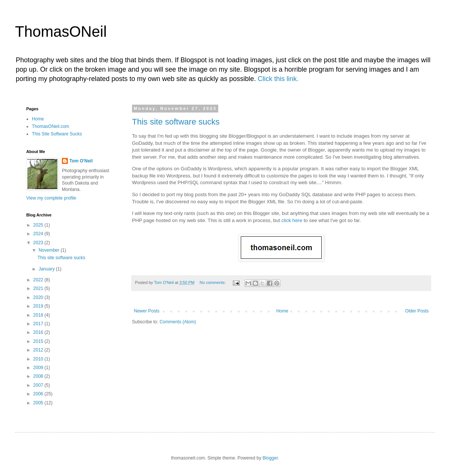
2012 (39, 350)
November (50, 250)
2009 (39, 368)
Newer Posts (147, 311)
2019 (39, 306)
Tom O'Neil (81, 161)
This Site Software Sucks (57, 134)
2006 (39, 394)
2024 (39, 234)
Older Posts (417, 311)
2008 (39, 376)
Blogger (270, 458)
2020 (39, 297)
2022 (39, 280)
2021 (39, 288)
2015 (39, 341)
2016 (39, 332)
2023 (39, 243)
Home (282, 311)
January (47, 269)
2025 (39, 225)
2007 (39, 385)
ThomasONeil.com (50, 126)
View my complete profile (51, 198)
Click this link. (278, 79)
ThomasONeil (61, 32)
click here (292, 220)
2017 (39, 324)
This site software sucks (176, 122)
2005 (39, 403)
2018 (39, 315)
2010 (39, 359)
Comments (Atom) (178, 322)
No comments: (213, 282)
